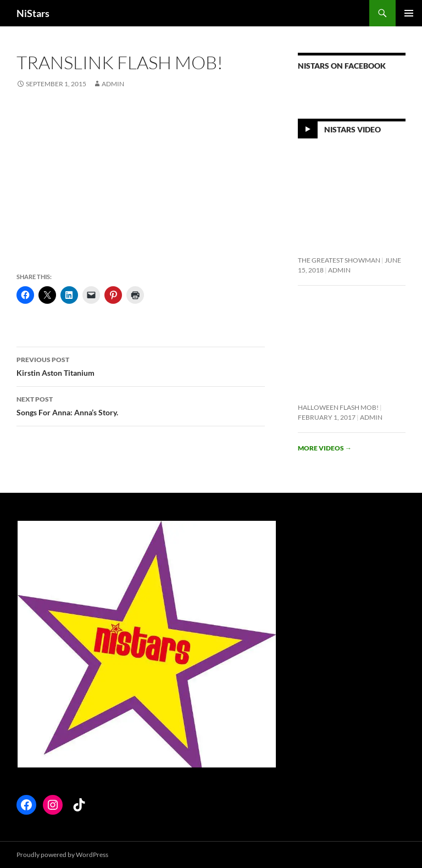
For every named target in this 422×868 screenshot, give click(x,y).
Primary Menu (409, 13)
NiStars (33, 13)
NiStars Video (352, 129)
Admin (113, 84)
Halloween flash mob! (338, 407)
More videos (325, 448)
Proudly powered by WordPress (62, 855)
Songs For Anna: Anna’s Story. (141, 405)
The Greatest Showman (339, 260)
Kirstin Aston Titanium (141, 365)
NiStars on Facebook (342, 66)
